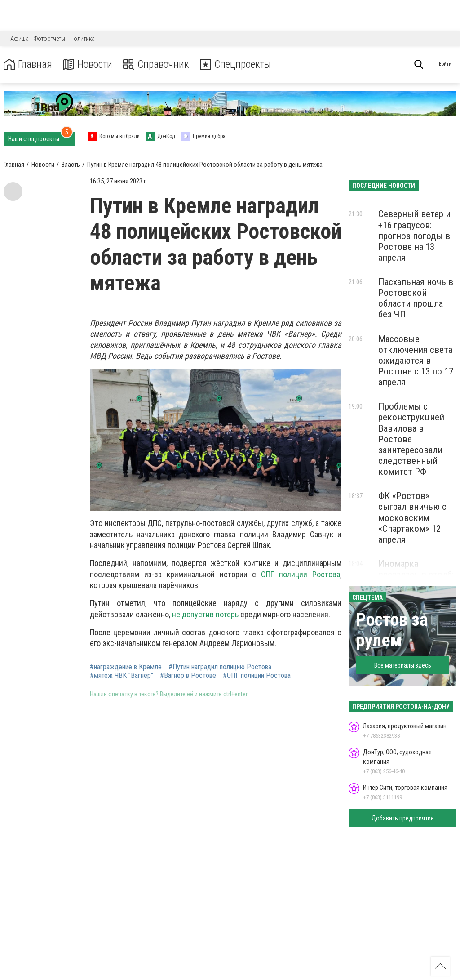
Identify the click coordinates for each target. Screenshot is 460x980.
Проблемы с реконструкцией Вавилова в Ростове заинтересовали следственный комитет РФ (411, 439)
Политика (82, 39)
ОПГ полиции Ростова (301, 574)
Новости (89, 65)
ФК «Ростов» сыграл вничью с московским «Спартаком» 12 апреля (412, 518)
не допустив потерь (205, 614)
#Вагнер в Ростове (188, 676)
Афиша (20, 39)
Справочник (159, 65)
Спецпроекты (240, 65)
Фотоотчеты (49, 39)
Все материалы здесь (403, 665)
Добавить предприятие (403, 818)
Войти (445, 64)
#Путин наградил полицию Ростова (220, 667)
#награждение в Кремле (126, 667)
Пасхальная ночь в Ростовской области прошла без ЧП (416, 298)
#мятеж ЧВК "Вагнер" (122, 676)
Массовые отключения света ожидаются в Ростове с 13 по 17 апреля (416, 361)
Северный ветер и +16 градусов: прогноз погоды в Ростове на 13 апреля (414, 236)
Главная (28, 65)
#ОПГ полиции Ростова (257, 676)
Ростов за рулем (392, 630)
